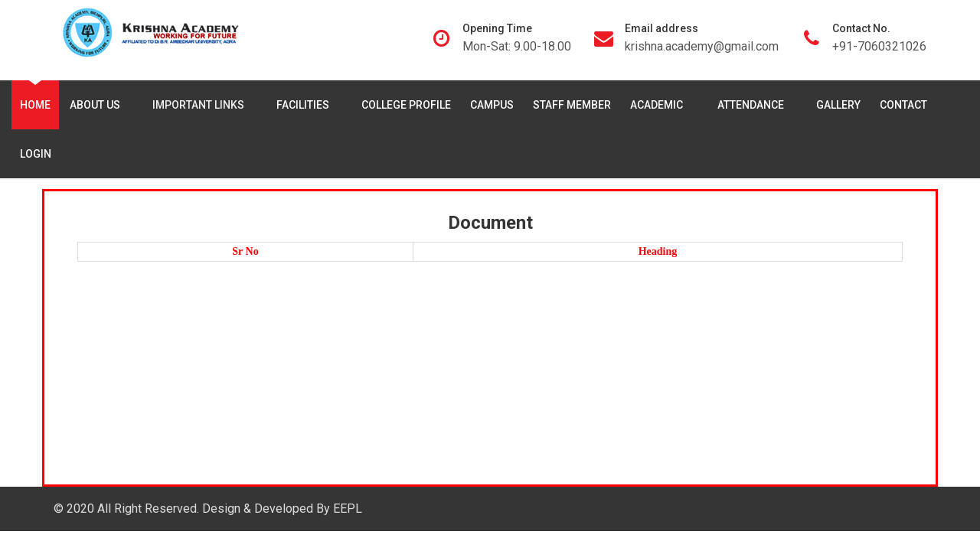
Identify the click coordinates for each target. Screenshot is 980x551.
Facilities (306, 105)
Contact (903, 105)
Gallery (838, 105)
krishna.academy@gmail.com (702, 46)
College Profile (406, 105)
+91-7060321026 (879, 46)
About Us (98, 105)
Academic (661, 105)
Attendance (754, 105)
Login (36, 154)
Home (35, 105)
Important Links (201, 105)
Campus (492, 105)
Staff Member (572, 105)
